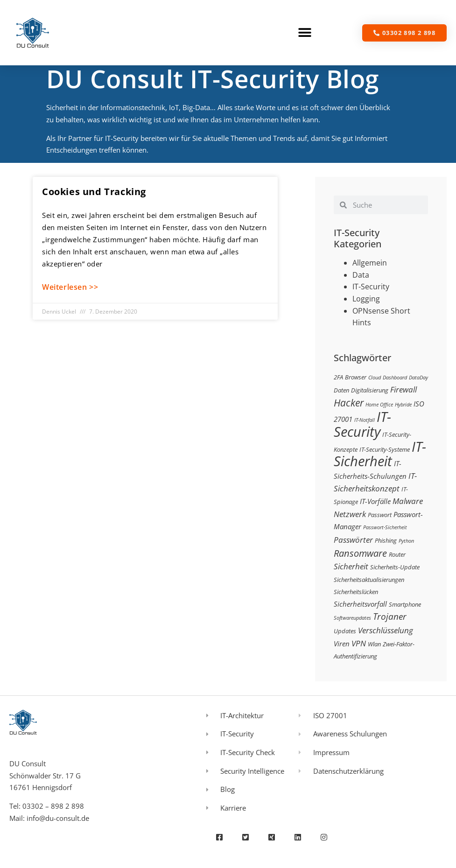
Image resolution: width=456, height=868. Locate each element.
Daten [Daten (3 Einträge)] (341, 390)
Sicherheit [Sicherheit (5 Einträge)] (351, 566)
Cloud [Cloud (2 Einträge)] (375, 378)
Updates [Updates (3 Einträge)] (345, 631)
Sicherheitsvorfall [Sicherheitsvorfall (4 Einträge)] (360, 604)
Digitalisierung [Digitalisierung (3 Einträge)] (370, 390)
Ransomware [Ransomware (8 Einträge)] (360, 553)
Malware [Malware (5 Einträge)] (408, 501)
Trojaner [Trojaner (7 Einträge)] (390, 616)
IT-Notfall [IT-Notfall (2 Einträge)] (365, 420)
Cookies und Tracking (94, 192)
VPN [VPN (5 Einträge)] (359, 643)
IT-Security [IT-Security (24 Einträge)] (362, 424)
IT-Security (371, 287)
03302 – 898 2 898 (53, 806)
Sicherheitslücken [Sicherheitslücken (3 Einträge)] (356, 592)
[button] (305, 33)
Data (361, 275)
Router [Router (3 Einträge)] (397, 554)
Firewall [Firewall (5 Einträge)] (403, 389)
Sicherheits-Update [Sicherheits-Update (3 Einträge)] (395, 567)
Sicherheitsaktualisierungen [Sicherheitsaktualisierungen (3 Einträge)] (369, 580)
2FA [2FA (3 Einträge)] (338, 377)
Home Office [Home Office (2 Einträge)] (379, 405)
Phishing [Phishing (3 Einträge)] (386, 540)
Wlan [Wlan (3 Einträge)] (374, 644)
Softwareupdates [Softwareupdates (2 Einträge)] (352, 618)
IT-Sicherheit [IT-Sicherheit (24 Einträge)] (380, 454)
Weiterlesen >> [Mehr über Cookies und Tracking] (70, 287)
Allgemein (370, 263)
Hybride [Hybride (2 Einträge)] (403, 405)
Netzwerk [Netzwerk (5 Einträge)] (350, 514)
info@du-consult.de (58, 818)
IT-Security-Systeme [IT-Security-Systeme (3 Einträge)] (385, 449)
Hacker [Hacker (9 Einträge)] (349, 402)
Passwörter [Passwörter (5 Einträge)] (353, 540)
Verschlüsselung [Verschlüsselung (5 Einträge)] (386, 630)
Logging (366, 299)
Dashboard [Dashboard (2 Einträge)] (395, 378)
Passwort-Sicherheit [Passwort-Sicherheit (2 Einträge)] (385, 527)
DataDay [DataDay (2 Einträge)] (418, 378)
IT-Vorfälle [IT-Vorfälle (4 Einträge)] (375, 501)
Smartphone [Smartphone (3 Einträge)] (405, 604)
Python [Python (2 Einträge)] (406, 541)
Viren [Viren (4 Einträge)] (342, 644)
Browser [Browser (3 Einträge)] (356, 377)
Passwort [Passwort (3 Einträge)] (380, 515)
